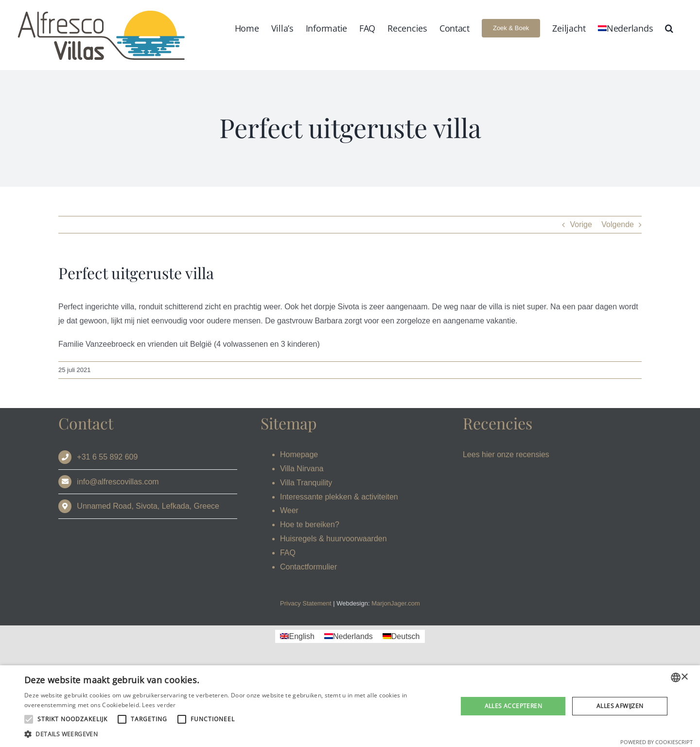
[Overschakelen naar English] (297, 637)
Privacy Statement (306, 603)
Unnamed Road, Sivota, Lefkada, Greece (148, 506)
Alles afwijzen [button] (620, 706)
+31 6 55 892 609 (107, 457)
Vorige (581, 224)
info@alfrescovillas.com (118, 482)
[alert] (350, 706)
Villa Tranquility (306, 483)
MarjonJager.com (396, 603)
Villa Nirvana (302, 469)
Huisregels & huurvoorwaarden (333, 539)
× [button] (684, 677)
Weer (289, 510)
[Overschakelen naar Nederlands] (349, 637)
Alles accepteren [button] (513, 706)
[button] (669, 28)
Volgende (618, 224)
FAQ (288, 553)
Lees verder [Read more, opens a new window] (159, 705)
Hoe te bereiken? (310, 525)
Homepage (299, 454)
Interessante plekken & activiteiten (339, 497)
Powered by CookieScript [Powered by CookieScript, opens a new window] (656, 742)
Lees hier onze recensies (506, 454)
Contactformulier (308, 567)
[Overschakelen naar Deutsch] (401, 637)
